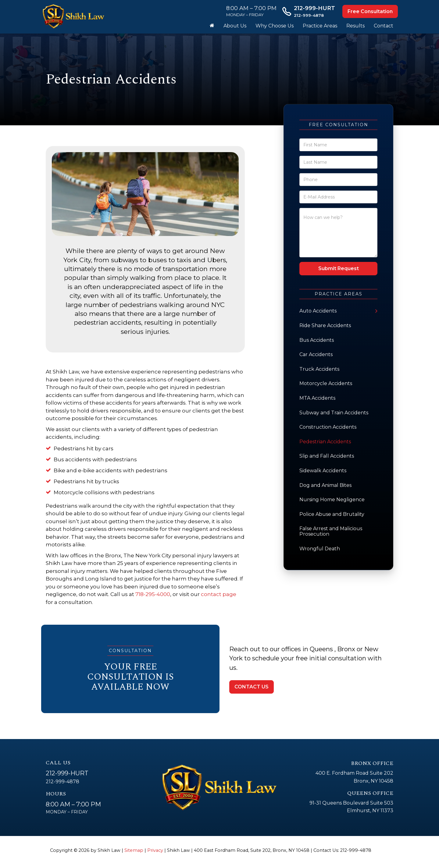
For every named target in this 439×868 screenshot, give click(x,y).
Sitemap (134, 850)
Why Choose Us (275, 26)
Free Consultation (370, 11)
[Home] (212, 26)
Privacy (155, 850)
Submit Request (339, 268)
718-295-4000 (153, 594)
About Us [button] (235, 26)
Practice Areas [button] (320, 26)
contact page (219, 594)
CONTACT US (252, 687)
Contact (384, 26)
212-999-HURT (67, 773)
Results (355, 26)
